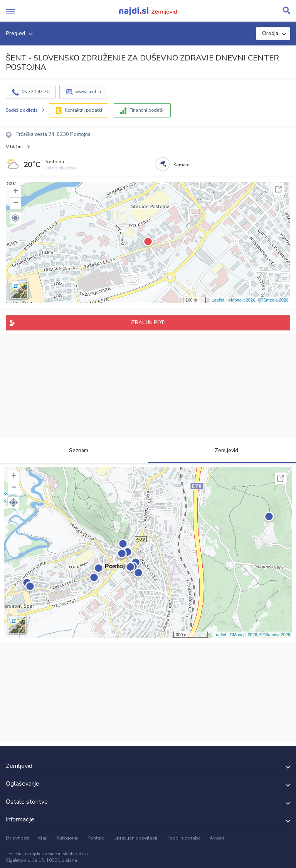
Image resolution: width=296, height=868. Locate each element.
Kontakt (96, 838)
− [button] (16, 203)
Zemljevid (222, 450)
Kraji (43, 838)
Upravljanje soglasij (135, 838)
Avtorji (217, 838)
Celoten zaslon (279, 189)
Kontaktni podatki (83, 110)
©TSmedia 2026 (273, 300)
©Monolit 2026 (241, 300)
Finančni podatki (147, 110)
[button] (15, 218)
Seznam (74, 450)
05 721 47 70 (35, 92)
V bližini (14, 147)
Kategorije (67, 838)
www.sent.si (88, 92)
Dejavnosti (17, 838)
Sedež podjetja (22, 110)
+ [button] (16, 192)
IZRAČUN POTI (148, 323)
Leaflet (218, 300)
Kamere (181, 165)
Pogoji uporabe (183, 838)
